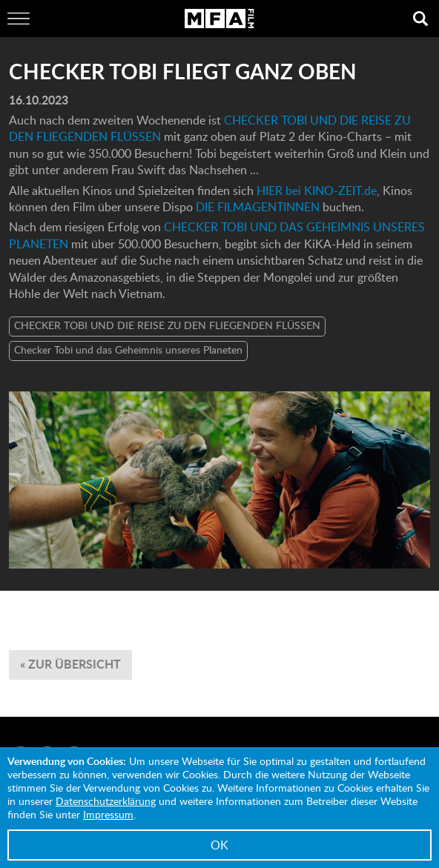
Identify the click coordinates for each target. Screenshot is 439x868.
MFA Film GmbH (219, 19)
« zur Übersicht (70, 664)
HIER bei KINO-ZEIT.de (317, 191)
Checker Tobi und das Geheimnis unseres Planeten (128, 349)
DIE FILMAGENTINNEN (259, 207)
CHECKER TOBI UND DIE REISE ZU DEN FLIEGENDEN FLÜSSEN (167, 325)
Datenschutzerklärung (106, 801)
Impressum (108, 814)
